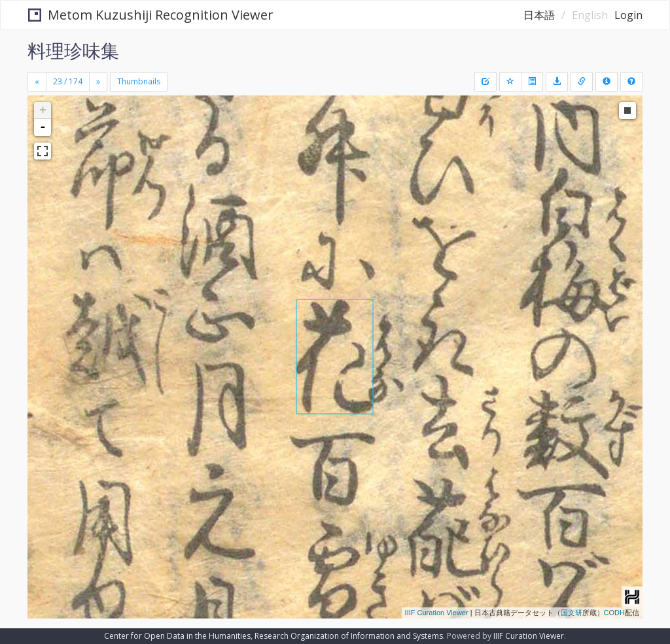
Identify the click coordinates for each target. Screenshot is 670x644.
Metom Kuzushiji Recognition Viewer (151, 15)
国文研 (572, 613)
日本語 (539, 15)
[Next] (98, 82)
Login (628, 15)
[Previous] (37, 82)
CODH (614, 613)
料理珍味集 (73, 50)
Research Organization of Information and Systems (349, 636)
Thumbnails (139, 81)
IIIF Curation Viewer (437, 613)
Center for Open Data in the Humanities (177, 636)
